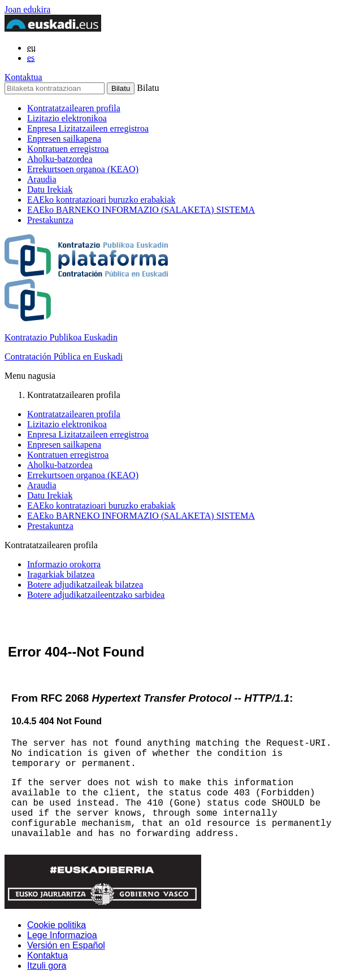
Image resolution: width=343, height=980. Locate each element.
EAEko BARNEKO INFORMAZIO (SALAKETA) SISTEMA (141, 210)
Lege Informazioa (62, 935)
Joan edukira (27, 9)
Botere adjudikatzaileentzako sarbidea (96, 595)
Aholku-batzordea (60, 159)
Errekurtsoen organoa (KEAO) (83, 169)
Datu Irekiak (50, 189)
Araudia (42, 179)
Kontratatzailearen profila (74, 108)
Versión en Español (66, 945)
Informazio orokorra (64, 564)
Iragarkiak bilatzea (61, 574)
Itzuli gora (47, 966)
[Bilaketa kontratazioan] (55, 88)
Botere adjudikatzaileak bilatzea (85, 585)
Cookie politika (57, 925)
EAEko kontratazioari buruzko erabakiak (101, 200)
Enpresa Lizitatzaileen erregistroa (88, 128)
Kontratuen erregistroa (68, 149)
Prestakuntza (50, 220)
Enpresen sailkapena (64, 139)
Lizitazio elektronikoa (67, 118)
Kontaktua (23, 77)
